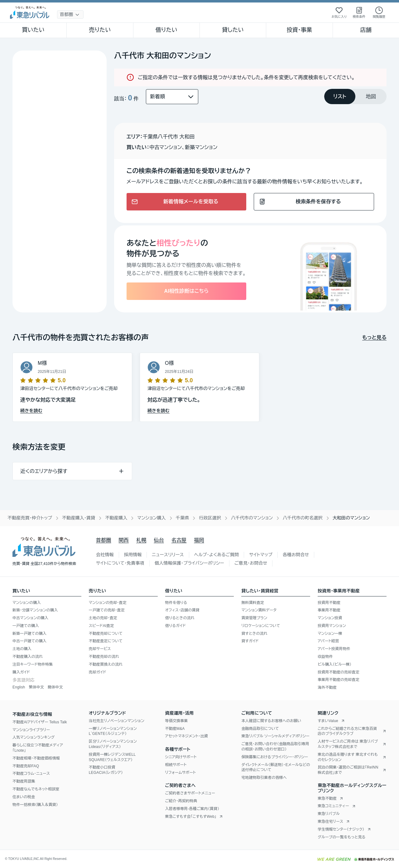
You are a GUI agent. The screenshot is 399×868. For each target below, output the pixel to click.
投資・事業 (299, 30)
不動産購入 (116, 518)
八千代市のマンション (252, 518)
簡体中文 (55, 687)
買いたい (33, 30)
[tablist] (355, 96)
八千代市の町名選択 (303, 518)
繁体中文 (36, 687)
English (19, 687)
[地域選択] (70, 14)
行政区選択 (210, 518)
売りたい (100, 30)
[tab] (340, 96)
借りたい (166, 30)
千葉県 (183, 518)
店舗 (366, 30)
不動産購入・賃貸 (79, 518)
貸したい (233, 30)
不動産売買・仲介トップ (30, 518)
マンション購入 (151, 518)
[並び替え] (172, 97)
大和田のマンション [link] (351, 518)
